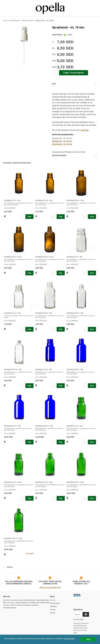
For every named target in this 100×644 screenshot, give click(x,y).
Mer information (69, 639)
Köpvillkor (53, 606)
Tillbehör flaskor (28, 20)
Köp (29, 217)
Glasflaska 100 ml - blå (44, 426)
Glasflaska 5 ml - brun (12, 200)
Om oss (53, 600)
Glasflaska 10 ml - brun (44, 200)
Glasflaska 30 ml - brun (75, 200)
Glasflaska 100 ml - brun (44, 257)
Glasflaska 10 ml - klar (12, 313)
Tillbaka (8, 567)
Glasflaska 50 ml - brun (13, 257)
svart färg (85, 130)
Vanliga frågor (55, 603)
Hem (5, 20)
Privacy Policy (83, 628)
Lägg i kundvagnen (74, 73)
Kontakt (53, 610)
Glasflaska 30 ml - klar (44, 313)
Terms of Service (82, 630)
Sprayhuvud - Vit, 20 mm (62, 141)
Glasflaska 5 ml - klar (74, 257)
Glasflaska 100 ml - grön (13, 538)
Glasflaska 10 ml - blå (43, 369)
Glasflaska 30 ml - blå (75, 369)
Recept (52, 613)
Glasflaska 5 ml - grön (75, 426)
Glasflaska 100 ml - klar (13, 369)
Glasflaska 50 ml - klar (75, 313)
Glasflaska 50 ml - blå (12, 426)
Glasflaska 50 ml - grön (75, 482)
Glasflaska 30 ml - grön (44, 482)
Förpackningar (14, 20)
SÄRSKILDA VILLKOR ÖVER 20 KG (50, 588)
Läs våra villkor (79, 619)
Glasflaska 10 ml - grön (13, 482)
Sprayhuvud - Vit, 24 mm (62, 144)
